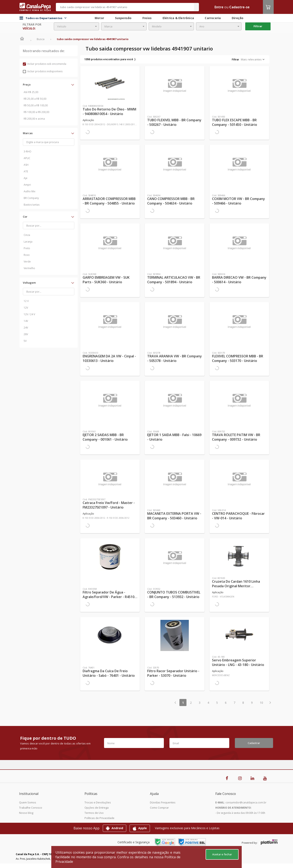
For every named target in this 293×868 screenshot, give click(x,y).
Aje (26, 178)
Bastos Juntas (32, 205)
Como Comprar (159, 808)
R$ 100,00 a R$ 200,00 (36, 112)
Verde (27, 262)
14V (26, 321)
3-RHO (28, 151)
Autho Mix (29, 191)
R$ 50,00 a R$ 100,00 (36, 105)
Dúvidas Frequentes (163, 802)
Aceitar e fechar (222, 854)
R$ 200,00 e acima (34, 119)
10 (261, 703)
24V (26, 328)
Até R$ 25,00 (31, 92)
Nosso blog (26, 813)
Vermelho (29, 268)
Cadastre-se (239, 7)
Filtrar (258, 26)
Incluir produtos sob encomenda (45, 64)
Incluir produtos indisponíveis (43, 71)
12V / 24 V (29, 314)
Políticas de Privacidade (99, 818)
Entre (219, 7)
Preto (27, 248)
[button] (49, 85)
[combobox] (77, 26)
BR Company (31, 198)
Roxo (27, 255)
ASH (26, 165)
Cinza (27, 235)
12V (26, 308)
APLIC (27, 158)
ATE (26, 171)
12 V (26, 301)
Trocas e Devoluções (98, 802)
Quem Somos (28, 802)
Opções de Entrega (97, 808)
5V (25, 341)
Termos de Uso (94, 813)
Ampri (27, 185)
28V (26, 334)
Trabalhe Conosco (31, 808)
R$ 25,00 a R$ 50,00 (35, 99)
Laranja (28, 242)
